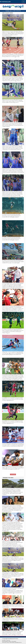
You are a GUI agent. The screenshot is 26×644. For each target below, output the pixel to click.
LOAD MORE (13, 474)
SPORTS (11, 13)
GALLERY (7, 13)
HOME (3, 13)
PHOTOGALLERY (6, 2)
